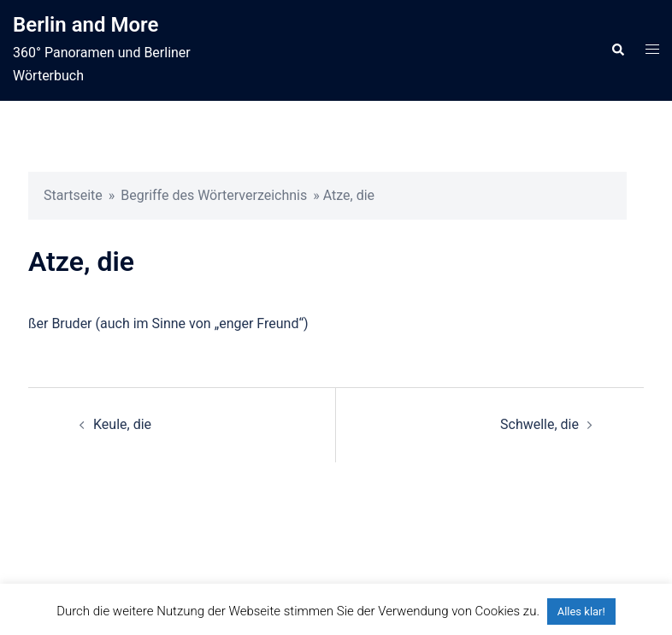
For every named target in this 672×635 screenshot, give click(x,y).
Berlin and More (85, 25)
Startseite (73, 195)
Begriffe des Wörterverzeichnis (214, 195)
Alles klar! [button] (581, 611)
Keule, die (122, 424)
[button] (617, 50)
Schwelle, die (539, 424)
